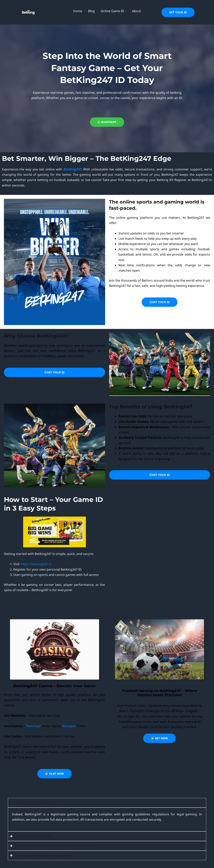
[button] (113, 11)
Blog (91, 11)
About (137, 11)
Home (78, 11)
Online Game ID (112, 11)
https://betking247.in (36, 564)
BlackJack (69, 726)
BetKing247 (72, 169)
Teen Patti (33, 726)
